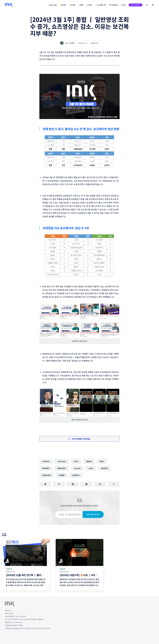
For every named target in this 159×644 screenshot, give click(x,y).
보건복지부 (76, 475)
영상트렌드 (105, 468)
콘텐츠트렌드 (47, 475)
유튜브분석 (46, 468)
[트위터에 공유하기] (45, 484)
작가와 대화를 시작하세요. (79, 439)
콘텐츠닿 (89, 461)
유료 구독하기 (135, 5)
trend (91, 468)
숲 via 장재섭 (67, 43)
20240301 (46, 461)
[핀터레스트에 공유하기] (86, 484)
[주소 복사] (114, 484)
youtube (77, 468)
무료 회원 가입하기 (93, 514)
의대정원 (62, 475)
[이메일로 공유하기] (100, 484)
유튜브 (102, 461)
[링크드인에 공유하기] (73, 484)
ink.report (62, 461)
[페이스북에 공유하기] (59, 484)
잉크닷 (76, 461)
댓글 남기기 (95, 43)
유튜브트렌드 (62, 468)
